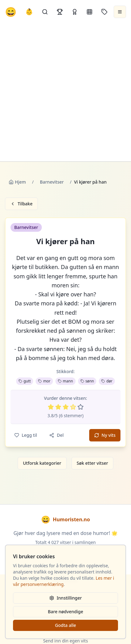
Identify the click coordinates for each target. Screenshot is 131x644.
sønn (87, 381)
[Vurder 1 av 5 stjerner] (51, 407)
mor (44, 381)
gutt (25, 381)
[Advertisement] (65, 92)
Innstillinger (65, 598)
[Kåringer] (75, 12)
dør (107, 381)
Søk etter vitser (92, 463)
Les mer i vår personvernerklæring (63, 581)
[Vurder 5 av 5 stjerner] (81, 407)
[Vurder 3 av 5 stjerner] (66, 407)
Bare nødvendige (66, 612)
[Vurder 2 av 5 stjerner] (58, 407)
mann (65, 381)
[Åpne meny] (120, 12)
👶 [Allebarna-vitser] (29, 12)
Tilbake (21, 204)
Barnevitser (52, 182)
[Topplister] (60, 12)
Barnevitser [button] (26, 227)
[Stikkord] (104, 12)
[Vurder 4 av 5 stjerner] (73, 407)
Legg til (26, 435)
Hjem (17, 182)
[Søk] (45, 12)
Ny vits (105, 435)
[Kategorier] (90, 12)
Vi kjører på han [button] (65, 241)
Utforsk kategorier (42, 463)
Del (56, 435)
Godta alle (65, 625)
